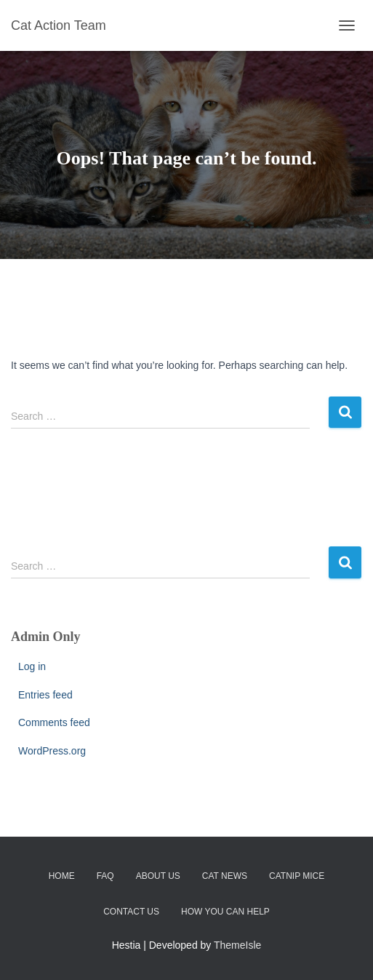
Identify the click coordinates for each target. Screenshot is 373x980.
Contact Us (131, 912)
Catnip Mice (297, 876)
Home (62, 876)
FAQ (105, 876)
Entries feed (45, 695)
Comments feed (54, 722)
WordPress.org (52, 751)
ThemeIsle (237, 945)
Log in (32, 666)
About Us (158, 876)
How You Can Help (225, 912)
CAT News (225, 876)
